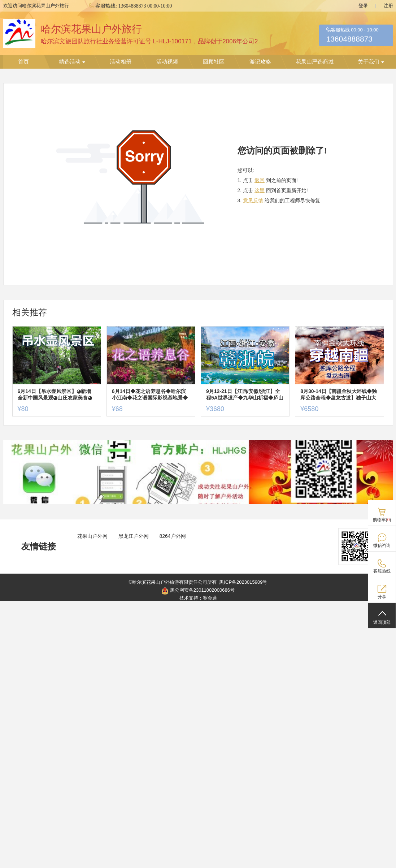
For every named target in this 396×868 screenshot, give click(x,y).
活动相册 (121, 62)
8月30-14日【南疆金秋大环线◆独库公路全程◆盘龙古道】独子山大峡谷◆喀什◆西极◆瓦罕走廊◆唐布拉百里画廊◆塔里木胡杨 (339, 395)
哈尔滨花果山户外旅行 (91, 29)
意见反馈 (253, 200)
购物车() (382, 520)
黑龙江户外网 (134, 536)
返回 (260, 180)
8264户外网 (173, 536)
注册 (388, 6)
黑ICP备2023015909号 (243, 582)
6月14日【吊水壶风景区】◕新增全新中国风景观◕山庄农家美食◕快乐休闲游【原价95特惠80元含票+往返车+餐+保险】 (56, 395)
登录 (363, 6)
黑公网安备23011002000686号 (198, 591)
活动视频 (167, 62)
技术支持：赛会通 (198, 598)
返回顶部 (382, 622)
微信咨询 (382, 545)
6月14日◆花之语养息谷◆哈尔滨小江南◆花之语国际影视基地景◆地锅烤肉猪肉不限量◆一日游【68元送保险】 (150, 395)
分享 (382, 597)
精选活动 (72, 62)
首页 (23, 62)
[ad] (198, 503)
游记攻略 (260, 62)
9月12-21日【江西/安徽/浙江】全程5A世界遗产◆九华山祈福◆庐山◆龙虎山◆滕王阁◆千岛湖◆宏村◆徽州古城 (245, 395)
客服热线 (382, 571)
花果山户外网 (92, 536)
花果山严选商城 (315, 62)
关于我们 (371, 62)
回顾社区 (214, 62)
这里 (260, 190)
